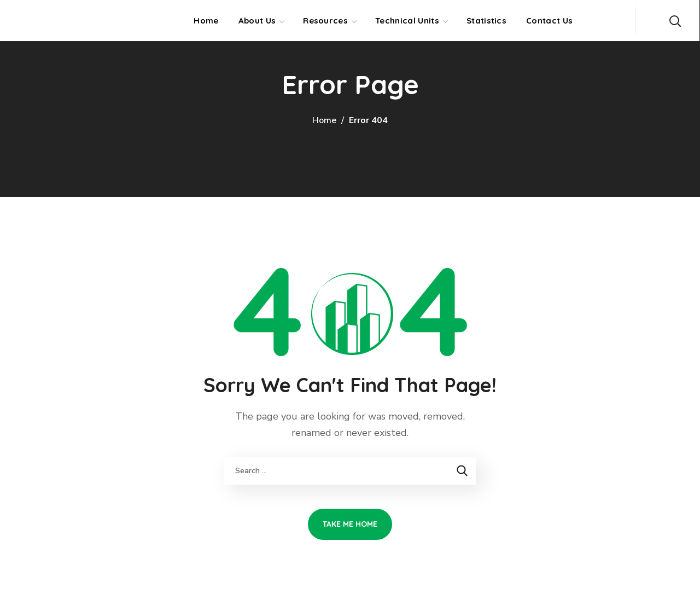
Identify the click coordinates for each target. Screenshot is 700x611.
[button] (675, 21)
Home (324, 120)
